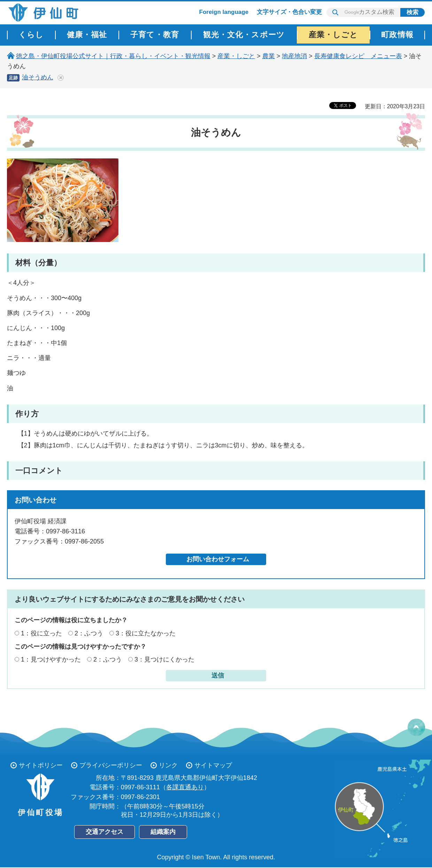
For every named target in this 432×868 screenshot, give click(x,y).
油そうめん (38, 77)
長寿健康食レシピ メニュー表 (358, 56)
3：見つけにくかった (164, 659)
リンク (168, 765)
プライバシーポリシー (111, 765)
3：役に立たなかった (146, 633)
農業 (269, 56)
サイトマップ (213, 765)
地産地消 (294, 56)
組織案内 (163, 832)
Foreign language (224, 12)
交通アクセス (105, 832)
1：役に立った (41, 633)
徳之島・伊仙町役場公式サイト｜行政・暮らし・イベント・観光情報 (113, 56)
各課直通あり (185, 787)
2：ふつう (89, 633)
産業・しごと (236, 56)
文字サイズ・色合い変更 (289, 12)
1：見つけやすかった (51, 659)
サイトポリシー (41, 765)
